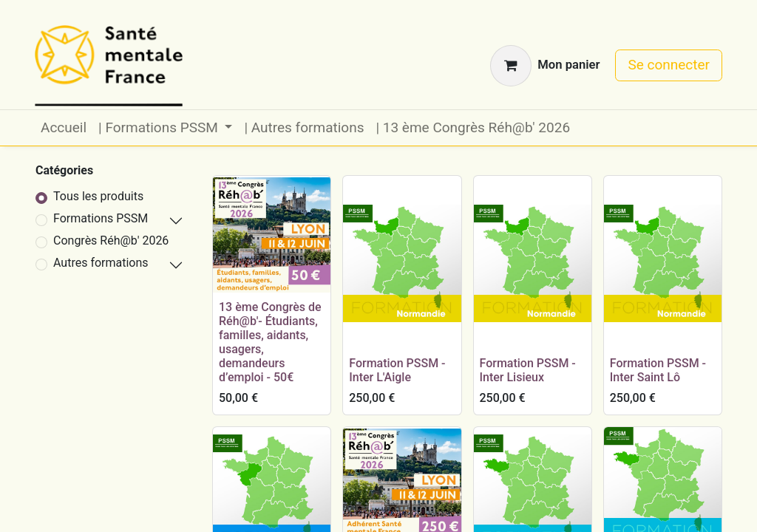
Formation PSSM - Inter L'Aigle (397, 370)
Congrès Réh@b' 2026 (111, 241)
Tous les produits (98, 196)
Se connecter (669, 65)
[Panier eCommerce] (545, 66)
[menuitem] (64, 128)
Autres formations (101, 263)
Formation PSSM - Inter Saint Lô (658, 370)
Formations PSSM (101, 218)
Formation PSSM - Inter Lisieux (528, 370)
